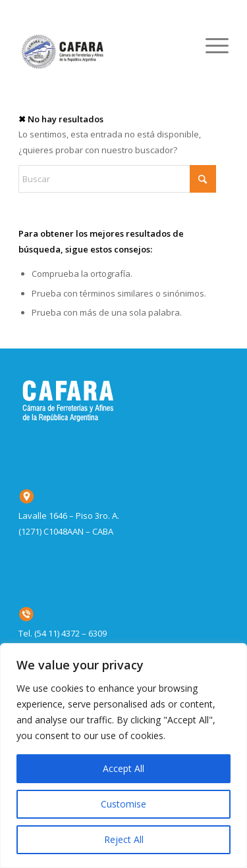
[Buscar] (117, 179)
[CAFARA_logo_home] (102, 45)
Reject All (124, 839)
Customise (123, 804)
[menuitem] (210, 45)
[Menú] (210, 45)
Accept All (123, 768)
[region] (123, 756)
